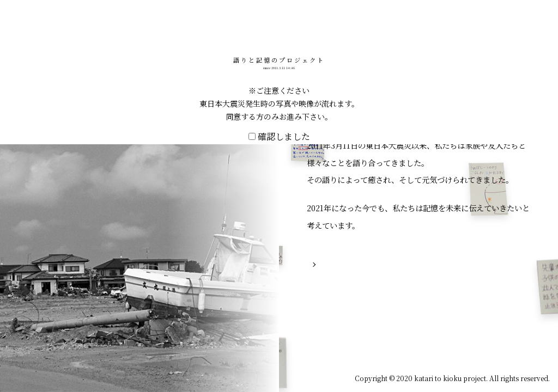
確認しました (279, 257)
